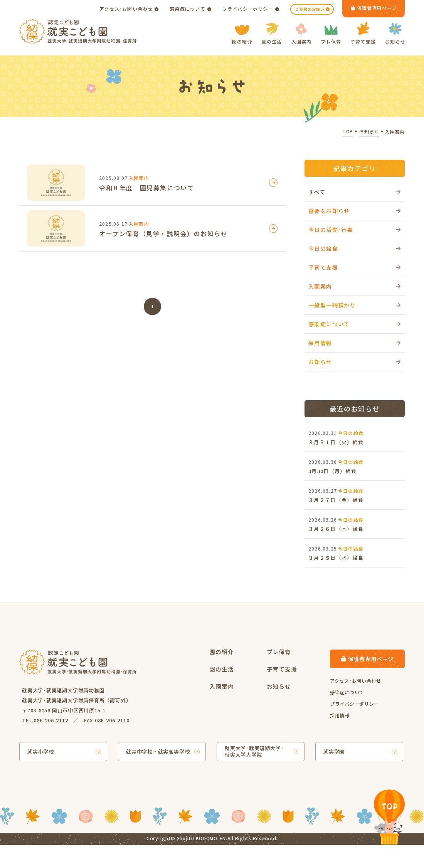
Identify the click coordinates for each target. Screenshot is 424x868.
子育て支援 (363, 33)
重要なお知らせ (329, 211)
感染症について (187, 9)
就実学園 (334, 751)
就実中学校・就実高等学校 (158, 751)
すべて (317, 192)
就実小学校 (41, 751)
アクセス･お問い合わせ (126, 9)
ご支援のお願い (310, 9)
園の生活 (272, 34)
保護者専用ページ (374, 8)
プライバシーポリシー (248, 9)
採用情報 (320, 343)
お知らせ (395, 34)
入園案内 (302, 34)
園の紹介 (242, 35)
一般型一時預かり (332, 305)
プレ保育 (331, 35)
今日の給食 (323, 248)
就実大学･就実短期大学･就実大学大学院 (254, 751)
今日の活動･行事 (331, 230)
